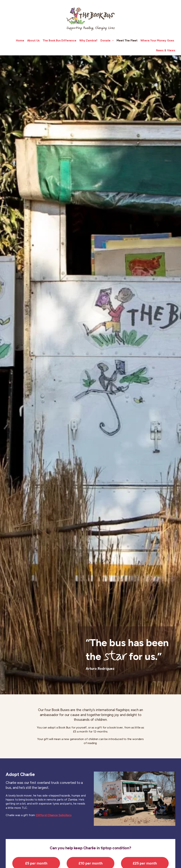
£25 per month (145, 305)
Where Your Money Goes (157, 41)
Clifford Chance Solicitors (54, 257)
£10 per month (91, 305)
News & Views (166, 50)
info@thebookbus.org (25, 859)
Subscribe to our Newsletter (124, 859)
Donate (107, 41)
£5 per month (36, 305)
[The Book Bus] (90, 18)
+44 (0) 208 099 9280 (23, 856)
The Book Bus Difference (59, 41)
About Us (34, 41)
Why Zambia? (88, 41)
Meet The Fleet (127, 41)
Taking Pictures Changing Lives (152, 846)
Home (20, 41)
